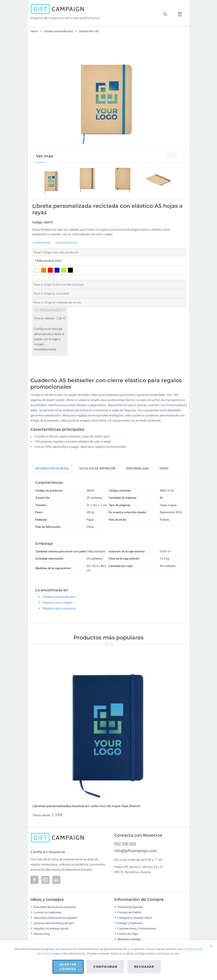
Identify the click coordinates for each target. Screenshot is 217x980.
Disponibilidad (138, 473)
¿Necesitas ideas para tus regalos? (55, 922)
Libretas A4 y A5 (89, 31)
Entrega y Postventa (130, 928)
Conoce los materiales (47, 917)
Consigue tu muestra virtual (135, 922)
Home (34, 31)
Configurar (105, 967)
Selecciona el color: (48, 265)
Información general (130, 911)
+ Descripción (41, 247)
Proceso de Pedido (129, 917)
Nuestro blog (42, 938)
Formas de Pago (128, 938)
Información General (52, 473)
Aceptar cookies (68, 967)
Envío (164, 473)
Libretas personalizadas (58, 31)
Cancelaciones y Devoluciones (137, 933)
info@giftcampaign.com (135, 855)
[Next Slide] (174, 155)
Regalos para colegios (58, 607)
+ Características (65, 247)
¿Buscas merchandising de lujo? (54, 928)
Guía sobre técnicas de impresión (55, 911)
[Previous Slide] (170, 155)
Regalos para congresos (59, 613)
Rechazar (144, 967)
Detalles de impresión (97, 473)
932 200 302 (125, 848)
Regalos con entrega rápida (51, 933)
